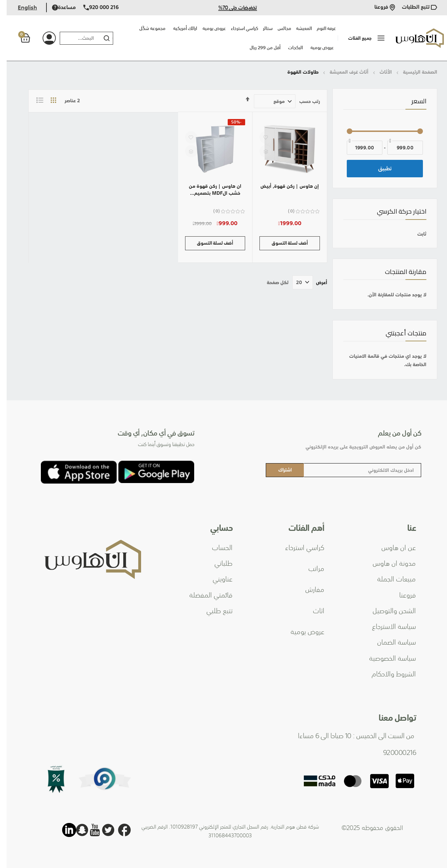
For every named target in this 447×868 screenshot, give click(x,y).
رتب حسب (303, 101)
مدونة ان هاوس (388, 563)
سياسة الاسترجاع (387, 626)
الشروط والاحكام (387, 673)
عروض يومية (316, 48)
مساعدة (57, 8)
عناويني (216, 578)
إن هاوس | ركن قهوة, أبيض (283, 186)
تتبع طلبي (213, 610)
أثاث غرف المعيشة (342, 72)
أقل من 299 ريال (258, 48)
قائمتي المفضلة (204, 594)
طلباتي (217, 563)
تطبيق (378, 168)
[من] (398, 148)
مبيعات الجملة (390, 578)
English (21, 7)
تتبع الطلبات (413, 8)
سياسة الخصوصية (386, 658)
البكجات (289, 48)
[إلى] (358, 148)
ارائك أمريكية (178, 28)
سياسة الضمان (390, 641)
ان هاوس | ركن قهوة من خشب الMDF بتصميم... (208, 190)
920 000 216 (94, 8)
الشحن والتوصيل (388, 610)
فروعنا (378, 8)
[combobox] (72, 38)
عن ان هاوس (392, 547)
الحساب (216, 547)
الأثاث (378, 72)
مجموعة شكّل (146, 28)
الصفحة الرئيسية (413, 72)
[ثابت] (378, 234)
